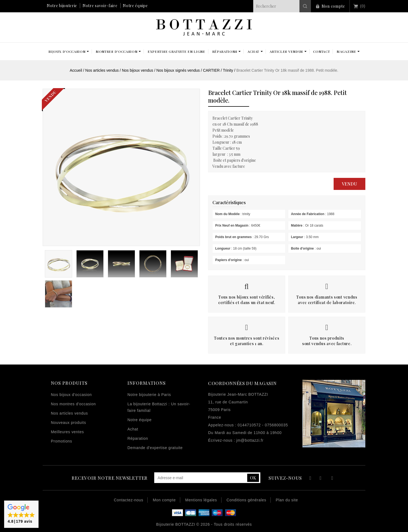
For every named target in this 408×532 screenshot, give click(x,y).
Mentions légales (201, 500)
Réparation (138, 438)
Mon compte (333, 6)
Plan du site (287, 500)
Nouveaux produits (69, 423)
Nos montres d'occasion (73, 404)
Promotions (62, 441)
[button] (21, 514)
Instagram (332, 479)
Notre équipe (135, 6)
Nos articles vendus (69, 413)
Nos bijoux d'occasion (71, 395)
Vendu (349, 184)
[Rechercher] (282, 6)
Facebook (310, 479)
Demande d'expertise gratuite (155, 448)
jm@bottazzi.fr (250, 440)
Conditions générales (246, 500)
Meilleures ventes (67, 432)
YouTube (321, 479)
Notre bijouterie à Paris (149, 395)
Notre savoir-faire (100, 6)
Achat (133, 429)
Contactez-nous (129, 500)
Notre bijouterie (62, 6)
